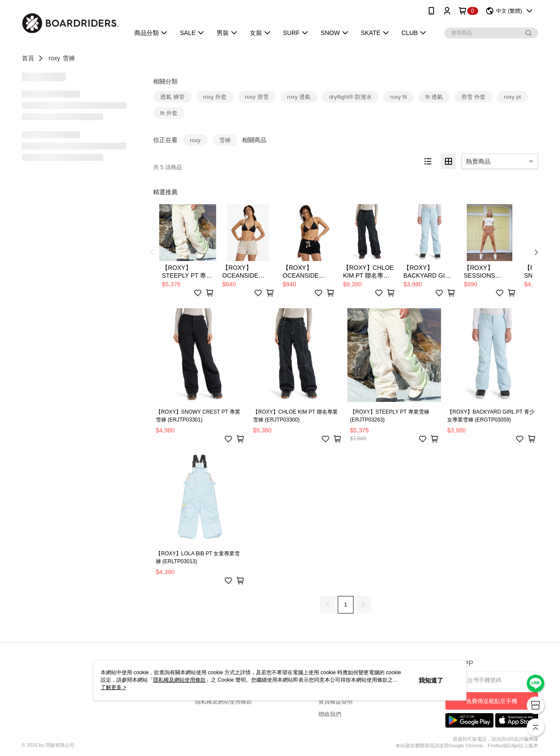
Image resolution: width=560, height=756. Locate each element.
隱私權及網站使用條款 (224, 702)
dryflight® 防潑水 (350, 97)
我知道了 (431, 680)
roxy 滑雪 (257, 97)
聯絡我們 (330, 714)
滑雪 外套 (473, 97)
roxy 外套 (215, 97)
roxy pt (513, 97)
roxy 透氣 (299, 97)
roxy (54, 58)
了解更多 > (113, 687)
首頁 (28, 58)
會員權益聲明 (336, 702)
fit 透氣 (434, 97)
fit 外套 (169, 113)
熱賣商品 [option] (478, 161)
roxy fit (399, 97)
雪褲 (69, 58)
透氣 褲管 (172, 97)
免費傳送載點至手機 (492, 701)
